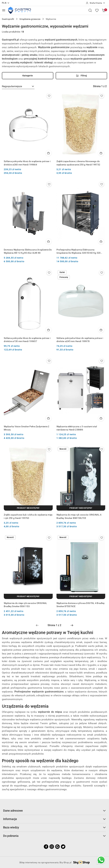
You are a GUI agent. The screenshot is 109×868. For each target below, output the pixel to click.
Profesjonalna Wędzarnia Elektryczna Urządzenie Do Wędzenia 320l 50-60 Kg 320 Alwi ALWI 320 (79, 251)
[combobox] (18, 86)
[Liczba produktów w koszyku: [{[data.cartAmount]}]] (103, 10)
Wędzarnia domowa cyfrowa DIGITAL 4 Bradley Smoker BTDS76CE (81, 605)
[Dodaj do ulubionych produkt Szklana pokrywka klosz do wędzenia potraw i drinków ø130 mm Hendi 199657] (49, 273)
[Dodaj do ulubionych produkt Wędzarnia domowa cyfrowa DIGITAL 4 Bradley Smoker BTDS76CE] (102, 538)
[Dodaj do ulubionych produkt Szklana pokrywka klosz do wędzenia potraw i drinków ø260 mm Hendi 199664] (49, 96)
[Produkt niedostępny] (28, 508)
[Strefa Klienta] (96, 3)
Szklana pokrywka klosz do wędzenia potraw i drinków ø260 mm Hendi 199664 (27, 163)
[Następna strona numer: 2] (72, 625)
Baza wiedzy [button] (54, 827)
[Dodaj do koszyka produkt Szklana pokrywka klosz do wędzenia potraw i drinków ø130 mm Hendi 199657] (49, 330)
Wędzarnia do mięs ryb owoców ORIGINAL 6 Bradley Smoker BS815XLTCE (79, 516)
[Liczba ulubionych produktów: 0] (97, 10)
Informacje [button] (54, 819)
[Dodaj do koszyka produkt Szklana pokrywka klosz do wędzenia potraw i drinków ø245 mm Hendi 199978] (101, 330)
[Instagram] (52, 847)
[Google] (57, 847)
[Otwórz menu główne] (4, 10)
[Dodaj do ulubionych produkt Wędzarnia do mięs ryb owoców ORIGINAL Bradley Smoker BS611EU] (49, 538)
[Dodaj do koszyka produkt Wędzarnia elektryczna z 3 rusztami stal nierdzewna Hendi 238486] (101, 418)
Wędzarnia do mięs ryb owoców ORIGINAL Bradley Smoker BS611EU (25, 605)
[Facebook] (46, 847)
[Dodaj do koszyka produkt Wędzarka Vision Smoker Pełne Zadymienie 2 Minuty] (49, 418)
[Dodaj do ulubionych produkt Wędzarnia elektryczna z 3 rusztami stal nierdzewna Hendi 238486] (102, 361)
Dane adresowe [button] (54, 811)
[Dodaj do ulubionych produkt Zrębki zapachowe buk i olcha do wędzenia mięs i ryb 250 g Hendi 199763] (49, 449)
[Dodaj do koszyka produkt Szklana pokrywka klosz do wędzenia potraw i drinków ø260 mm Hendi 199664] (49, 153)
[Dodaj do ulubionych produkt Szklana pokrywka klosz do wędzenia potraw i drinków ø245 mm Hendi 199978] (102, 273)
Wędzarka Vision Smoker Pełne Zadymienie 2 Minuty (26, 428)
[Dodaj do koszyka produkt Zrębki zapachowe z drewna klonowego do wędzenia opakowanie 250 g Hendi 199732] (101, 153)
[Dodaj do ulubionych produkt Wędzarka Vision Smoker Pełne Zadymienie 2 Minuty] (49, 361)
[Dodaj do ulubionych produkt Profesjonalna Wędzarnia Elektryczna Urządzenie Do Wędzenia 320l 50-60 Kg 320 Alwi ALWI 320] (102, 184)
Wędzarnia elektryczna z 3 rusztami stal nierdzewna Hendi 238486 (77, 428)
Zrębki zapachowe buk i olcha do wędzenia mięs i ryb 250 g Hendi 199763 (28, 516)
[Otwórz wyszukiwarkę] (90, 10)
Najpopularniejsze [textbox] (12, 86)
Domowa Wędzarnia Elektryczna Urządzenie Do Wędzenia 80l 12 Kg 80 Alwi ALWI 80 (28, 251)
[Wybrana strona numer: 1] (54, 625)
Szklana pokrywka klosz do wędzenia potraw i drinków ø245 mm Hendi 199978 (80, 340)
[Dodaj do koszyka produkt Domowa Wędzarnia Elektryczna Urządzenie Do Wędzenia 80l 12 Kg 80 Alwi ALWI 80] (49, 241)
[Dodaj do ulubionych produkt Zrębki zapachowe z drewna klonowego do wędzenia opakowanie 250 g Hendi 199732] (102, 96)
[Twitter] (63, 847)
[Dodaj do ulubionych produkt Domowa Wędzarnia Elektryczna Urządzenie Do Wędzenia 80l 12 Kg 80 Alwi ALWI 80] (49, 184)
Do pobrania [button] (54, 836)
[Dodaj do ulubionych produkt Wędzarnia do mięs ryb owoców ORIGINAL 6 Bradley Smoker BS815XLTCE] (102, 449)
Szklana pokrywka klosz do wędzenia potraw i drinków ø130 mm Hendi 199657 (27, 340)
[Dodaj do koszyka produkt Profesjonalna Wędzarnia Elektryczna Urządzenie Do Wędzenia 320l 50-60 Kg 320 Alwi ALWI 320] (101, 241)
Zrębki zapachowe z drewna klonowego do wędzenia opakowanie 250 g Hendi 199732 (78, 163)
